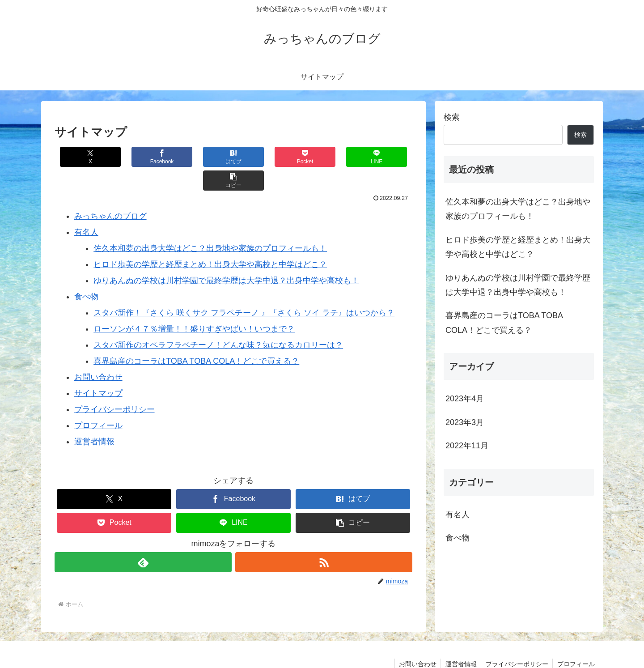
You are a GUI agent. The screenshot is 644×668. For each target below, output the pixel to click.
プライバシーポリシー (114, 386)
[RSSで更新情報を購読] (324, 538)
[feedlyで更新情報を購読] (143, 538)
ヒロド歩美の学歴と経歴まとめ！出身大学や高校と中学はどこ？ (210, 241)
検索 (452, 117)
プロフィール (98, 402)
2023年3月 (465, 422)
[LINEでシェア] (323, 157)
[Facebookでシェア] (144, 157)
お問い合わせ (98, 353)
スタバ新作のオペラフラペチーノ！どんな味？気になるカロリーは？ (218, 321)
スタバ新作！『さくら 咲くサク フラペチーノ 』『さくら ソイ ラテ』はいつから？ (244, 289)
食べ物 (86, 273)
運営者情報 (94, 418)
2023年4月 (465, 399)
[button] (382, 157)
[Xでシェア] (85, 157)
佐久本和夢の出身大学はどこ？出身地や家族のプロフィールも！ (210, 225)
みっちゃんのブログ (110, 192)
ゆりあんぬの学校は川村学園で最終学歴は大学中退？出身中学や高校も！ (226, 257)
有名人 (86, 208)
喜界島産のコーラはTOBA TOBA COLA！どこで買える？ (196, 337)
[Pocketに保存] (263, 157)
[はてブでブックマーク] (203, 157)
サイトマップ (98, 370)
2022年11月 (467, 446)
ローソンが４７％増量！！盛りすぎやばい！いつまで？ (194, 305)
